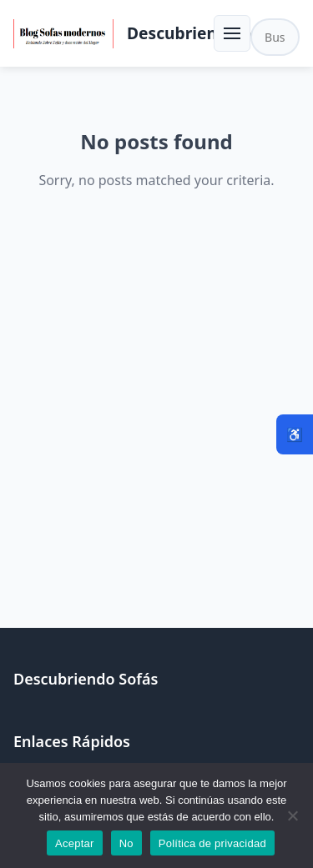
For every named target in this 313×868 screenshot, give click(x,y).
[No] (292, 815)
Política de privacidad (212, 843)
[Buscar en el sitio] (275, 37)
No (126, 843)
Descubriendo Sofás (205, 33)
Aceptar (75, 843)
